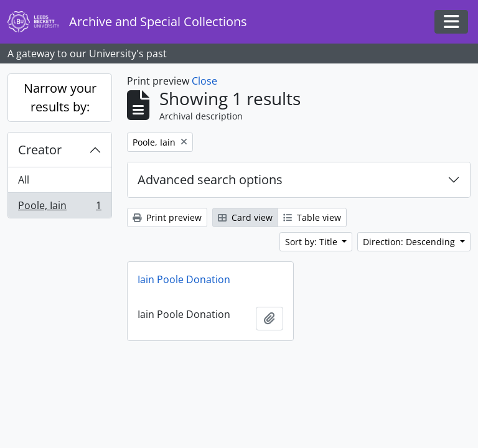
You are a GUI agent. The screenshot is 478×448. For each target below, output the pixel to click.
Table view (312, 217)
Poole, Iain (59, 208)
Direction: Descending (410, 242)
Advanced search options (210, 180)
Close (204, 81)
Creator (40, 150)
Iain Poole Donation (184, 279)
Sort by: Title (312, 242)
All (24, 180)
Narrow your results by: (60, 97)
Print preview (167, 217)
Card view (245, 217)
